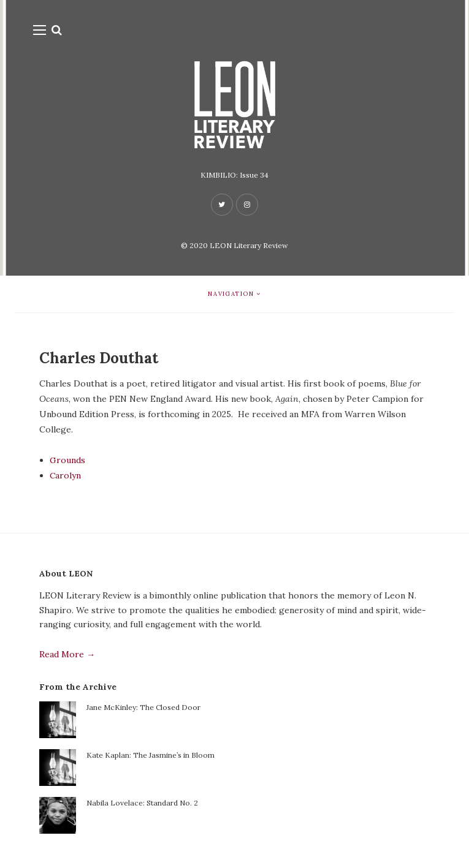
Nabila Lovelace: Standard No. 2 (142, 803)
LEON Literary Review (249, 245)
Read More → (67, 654)
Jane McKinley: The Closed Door (143, 707)
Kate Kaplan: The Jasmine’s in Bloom (151, 755)
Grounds (67, 460)
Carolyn (65, 475)
